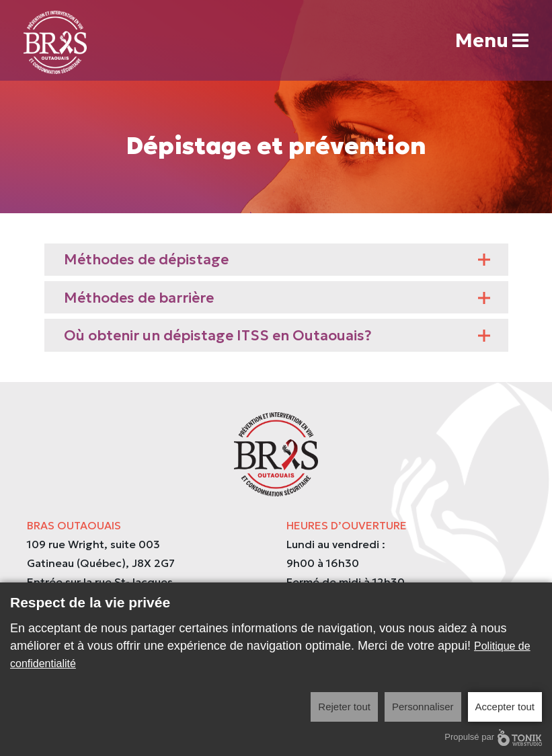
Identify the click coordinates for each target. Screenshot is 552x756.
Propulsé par (493, 738)
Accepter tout (505, 707)
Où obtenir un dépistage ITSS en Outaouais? (277, 336)
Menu (492, 41)
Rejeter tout (344, 707)
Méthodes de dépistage (277, 260)
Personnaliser (423, 707)
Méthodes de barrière (277, 298)
